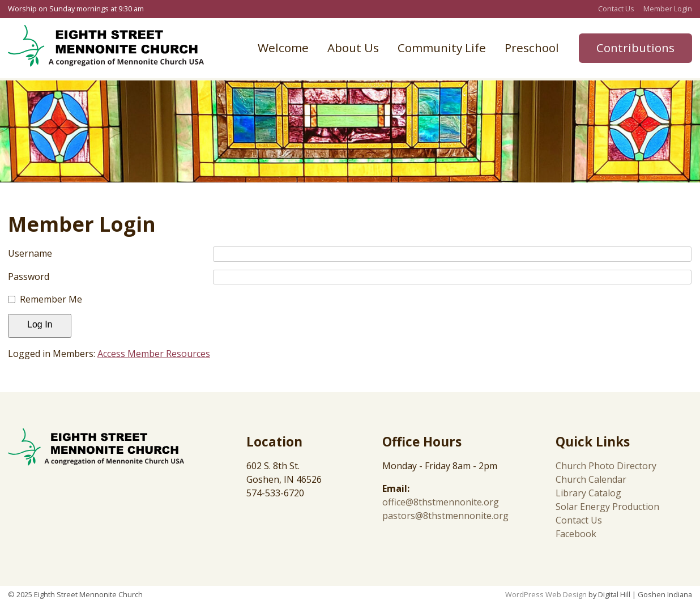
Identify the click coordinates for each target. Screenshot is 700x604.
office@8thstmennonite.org (441, 502)
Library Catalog (588, 493)
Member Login (668, 8)
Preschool (532, 48)
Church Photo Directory (606, 466)
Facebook (576, 534)
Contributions (635, 48)
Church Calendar (591, 479)
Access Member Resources (154, 354)
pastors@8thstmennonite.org (445, 516)
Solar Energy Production (607, 507)
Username (30, 253)
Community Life (442, 48)
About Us (353, 48)
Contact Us (616, 8)
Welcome (283, 48)
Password (29, 277)
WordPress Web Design (546, 594)
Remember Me (51, 299)
